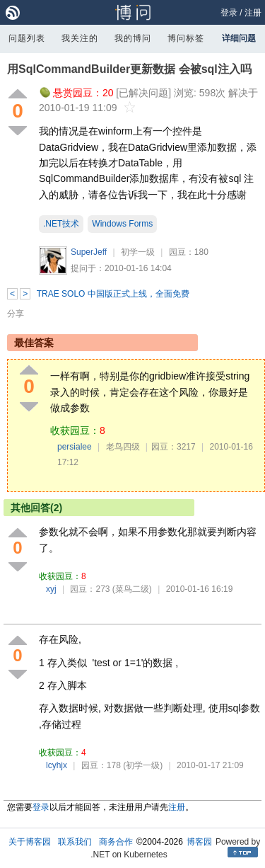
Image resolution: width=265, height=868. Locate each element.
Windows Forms (122, 224)
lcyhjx (57, 765)
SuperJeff (89, 252)
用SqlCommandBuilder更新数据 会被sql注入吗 (129, 69)
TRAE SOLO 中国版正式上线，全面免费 (113, 294)
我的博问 (133, 38)
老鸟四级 (123, 447)
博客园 (199, 842)
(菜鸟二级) (132, 589)
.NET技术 (61, 224)
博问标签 (186, 38)
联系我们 (75, 842)
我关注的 (80, 38)
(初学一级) (143, 765)
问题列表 (27, 38)
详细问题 (239, 38)
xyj (51, 589)
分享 (16, 314)
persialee (75, 447)
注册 (253, 13)
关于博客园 (30, 842)
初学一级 (138, 252)
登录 (229, 13)
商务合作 (116, 842)
